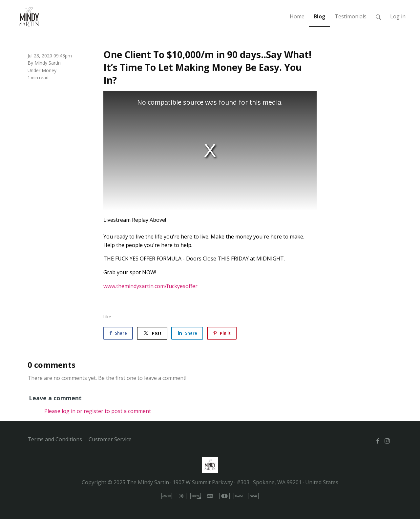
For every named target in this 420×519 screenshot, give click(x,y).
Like (107, 317)
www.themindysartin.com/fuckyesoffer (150, 286)
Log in (398, 16)
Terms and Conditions (55, 439)
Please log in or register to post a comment (98, 411)
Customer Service (110, 439)
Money (49, 70)
